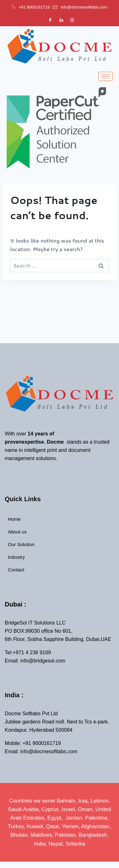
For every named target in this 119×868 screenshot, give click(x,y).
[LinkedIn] (61, 20)
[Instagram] (72, 20)
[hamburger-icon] (106, 76)
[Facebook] (50, 20)
